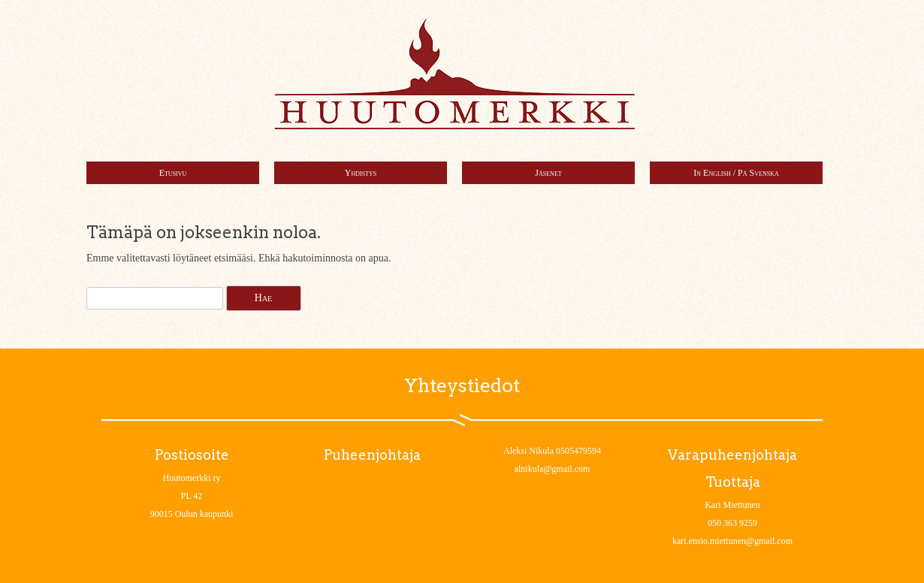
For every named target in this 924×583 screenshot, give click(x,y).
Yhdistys (361, 173)
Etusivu (173, 173)
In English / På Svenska (736, 173)
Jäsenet (548, 173)
